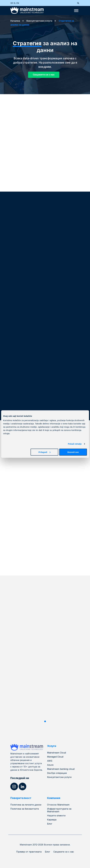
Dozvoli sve (73, 452)
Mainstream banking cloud (61, 769)
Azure (50, 765)
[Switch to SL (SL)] (15, 3)
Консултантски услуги (39, 21)
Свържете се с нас (64, 852)
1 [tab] (45, 721)
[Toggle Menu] (76, 11)
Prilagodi (45, 452)
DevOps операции (57, 773)
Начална (15, 21)
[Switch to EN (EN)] (18, 3)
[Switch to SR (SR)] (12, 3)
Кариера (52, 820)
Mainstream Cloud (57, 753)
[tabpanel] (45, 653)
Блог (50, 824)
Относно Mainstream (58, 805)
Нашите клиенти (56, 816)
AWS (50, 761)
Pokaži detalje (75, 444)
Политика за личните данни (26, 805)
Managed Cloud (55, 757)
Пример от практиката (29, 852)
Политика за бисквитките (25, 809)
